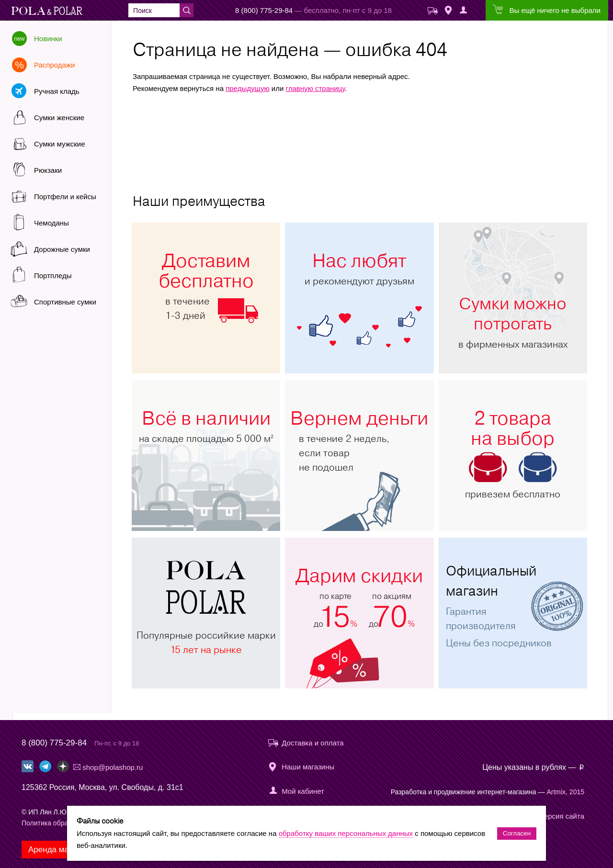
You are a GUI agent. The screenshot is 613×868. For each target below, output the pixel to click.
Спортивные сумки (65, 302)
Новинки (48, 39)
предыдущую (248, 88)
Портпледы (53, 276)
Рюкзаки (48, 170)
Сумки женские (59, 118)
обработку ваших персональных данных (346, 833)
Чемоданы (51, 223)
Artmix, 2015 (565, 792)
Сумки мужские (60, 144)
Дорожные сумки (62, 249)
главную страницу (316, 88)
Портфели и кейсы (65, 197)
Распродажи (54, 65)
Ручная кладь (57, 91)
